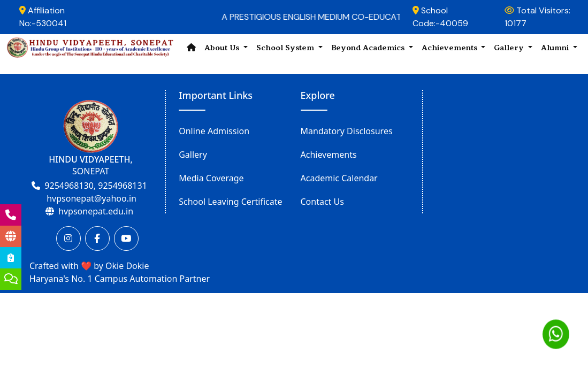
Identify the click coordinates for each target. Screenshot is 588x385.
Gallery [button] (510, 48)
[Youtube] (126, 238)
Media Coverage (211, 178)
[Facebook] (97, 238)
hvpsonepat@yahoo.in (91, 198)
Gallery (193, 155)
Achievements (329, 155)
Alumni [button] (556, 48)
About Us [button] (223, 48)
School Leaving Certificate (230, 202)
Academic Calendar (339, 178)
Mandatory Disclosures (347, 131)
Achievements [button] (450, 48)
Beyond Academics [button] (369, 48)
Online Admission (214, 131)
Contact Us (322, 202)
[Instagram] (68, 238)
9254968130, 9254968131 (96, 186)
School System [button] (286, 48)
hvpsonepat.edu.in (96, 211)
